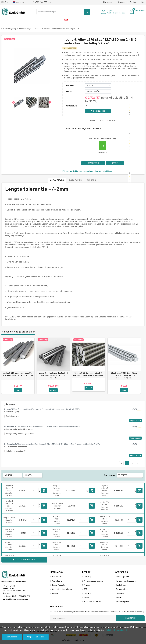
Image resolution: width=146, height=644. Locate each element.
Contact (133, 2)
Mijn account (108, 2)
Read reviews (93, 163)
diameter (70, 85)
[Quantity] (35, 490)
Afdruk (87, 597)
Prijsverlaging (57, 581)
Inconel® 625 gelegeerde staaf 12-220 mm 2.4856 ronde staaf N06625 (53, 375)
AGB (86, 589)
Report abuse (135, 421)
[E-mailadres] (83, 618)
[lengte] (98, 91)
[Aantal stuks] (98, 106)
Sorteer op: (110, 475)
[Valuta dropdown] (5, 2)
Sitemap (55, 593)
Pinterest (112, 120)
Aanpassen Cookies (36, 637)
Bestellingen (121, 585)
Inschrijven (130, 618)
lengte (69, 91)
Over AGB (88, 593)
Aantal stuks (71, 106)
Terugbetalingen (123, 589)
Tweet (101, 120)
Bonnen (119, 597)
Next (138, 463)
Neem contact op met (93, 602)
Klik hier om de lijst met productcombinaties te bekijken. (87, 171)
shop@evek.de (23, 599)
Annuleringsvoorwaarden (94, 581)
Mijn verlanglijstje (123, 602)
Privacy (87, 585)
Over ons (122, 2)
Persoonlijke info (123, 577)
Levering (87, 577)
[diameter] (98, 85)
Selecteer (124, 475)
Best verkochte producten (62, 589)
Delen (92, 120)
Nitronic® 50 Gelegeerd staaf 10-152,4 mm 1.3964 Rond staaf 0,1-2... (89, 374)
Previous (121, 463)
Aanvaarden (12, 637)
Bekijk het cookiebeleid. (117, 630)
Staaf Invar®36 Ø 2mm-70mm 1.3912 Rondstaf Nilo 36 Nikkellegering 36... (124, 375)
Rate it (115, 163)
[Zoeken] (63, 12)
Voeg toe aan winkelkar (44, 490)
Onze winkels (57, 577)
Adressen (120, 593)
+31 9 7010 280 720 (42, 2)
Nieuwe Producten (59, 585)
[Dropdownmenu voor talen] (19, 2)
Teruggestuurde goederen (126, 581)
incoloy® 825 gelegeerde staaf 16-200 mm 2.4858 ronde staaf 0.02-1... (18, 375)
